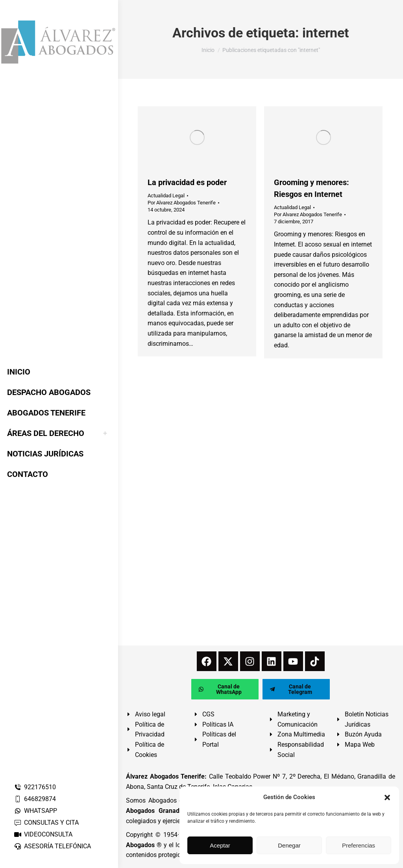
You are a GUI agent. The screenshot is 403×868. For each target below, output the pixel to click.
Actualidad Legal (166, 196)
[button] (387, 798)
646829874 (35, 799)
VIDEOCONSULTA (43, 834)
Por (182, 203)
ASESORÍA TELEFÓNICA (52, 846)
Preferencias (359, 845)
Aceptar (220, 845)
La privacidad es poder (187, 182)
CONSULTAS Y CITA (46, 823)
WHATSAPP (35, 811)
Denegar (289, 845)
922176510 (35, 787)
